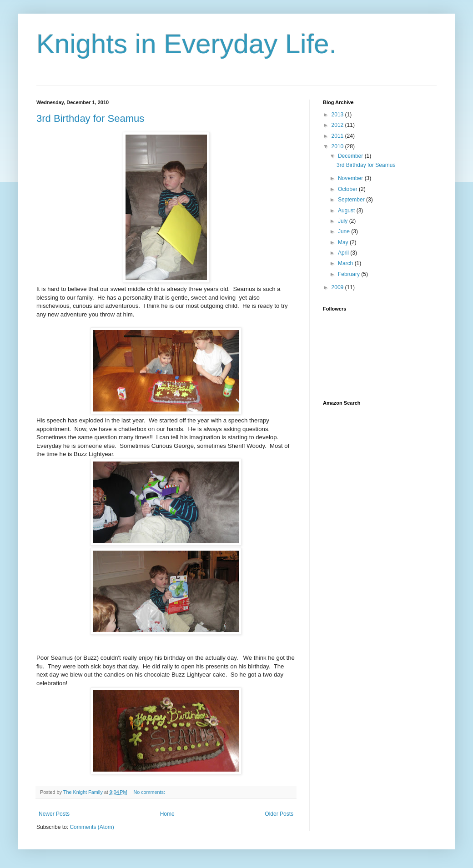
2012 (338, 125)
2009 (338, 287)
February (350, 274)
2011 (338, 136)
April (344, 253)
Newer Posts (54, 814)
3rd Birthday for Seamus (90, 118)
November (351, 178)
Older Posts (279, 814)
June (345, 231)
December (351, 156)
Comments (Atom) (92, 827)
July (344, 221)
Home (167, 814)
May (344, 242)
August (347, 211)
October (348, 189)
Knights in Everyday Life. (186, 44)
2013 (338, 115)
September (352, 200)
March (346, 263)
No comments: (150, 792)
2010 (338, 146)
